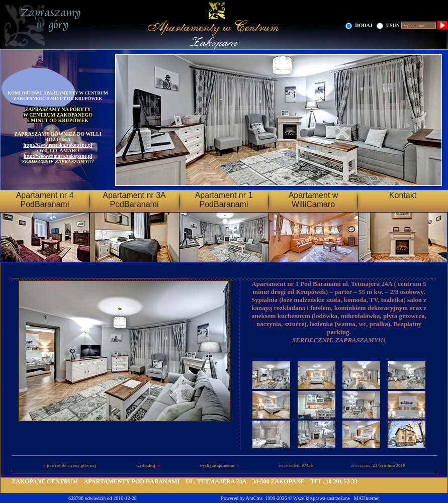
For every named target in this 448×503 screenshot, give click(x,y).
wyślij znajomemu (217, 465)
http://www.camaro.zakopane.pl (58, 156)
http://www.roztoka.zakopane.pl (58, 145)
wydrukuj (146, 465)
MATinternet (367, 498)
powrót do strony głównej (71, 465)
